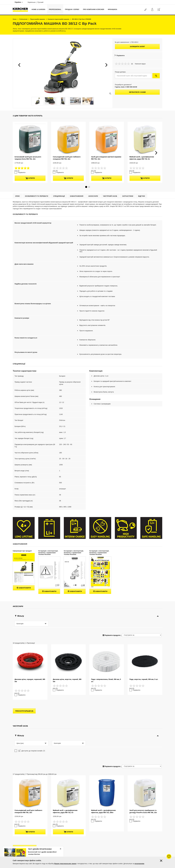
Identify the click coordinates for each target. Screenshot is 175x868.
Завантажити (24, 583)
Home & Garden (38, 9)
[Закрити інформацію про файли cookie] (161, 861)
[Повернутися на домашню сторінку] (21, 10)
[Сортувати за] (142, 622)
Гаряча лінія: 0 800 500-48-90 (126, 87)
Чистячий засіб (110, 191)
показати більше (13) (25, 805)
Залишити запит (137, 47)
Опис (17, 191)
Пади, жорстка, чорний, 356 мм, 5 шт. (144, 666)
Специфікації (59, 191)
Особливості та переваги (37, 191)
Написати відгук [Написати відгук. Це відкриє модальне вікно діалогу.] (140, 64)
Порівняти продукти (112, 622)
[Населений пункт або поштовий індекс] (133, 76)
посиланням (139, 864)
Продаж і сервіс (72, 9)
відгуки (142, 191)
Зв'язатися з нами (137, 92)
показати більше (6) (24, 693)
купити (30, 173)
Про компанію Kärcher (94, 9)
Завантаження (77, 191)
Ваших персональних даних (65, 864)
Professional (55, 9)
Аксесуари (93, 191)
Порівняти (120, 56)
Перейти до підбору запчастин (146, 856)
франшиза (112, 9)
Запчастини (128, 191)
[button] (19, 65)
